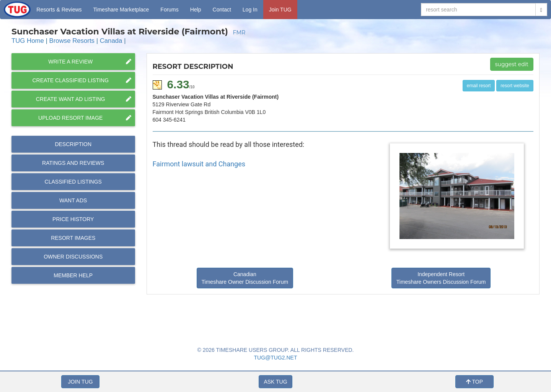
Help (196, 10)
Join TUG (280, 10)
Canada (111, 41)
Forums (169, 10)
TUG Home (28, 41)
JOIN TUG (80, 382)
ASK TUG (275, 382)
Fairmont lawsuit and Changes (199, 164)
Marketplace (121, 10)
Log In (250, 10)
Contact (222, 10)
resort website (515, 86)
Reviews (73, 163)
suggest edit (512, 64)
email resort (479, 86)
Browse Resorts (72, 41)
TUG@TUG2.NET (276, 358)
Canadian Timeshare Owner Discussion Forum (245, 278)
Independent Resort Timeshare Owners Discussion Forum (441, 278)
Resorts (59, 10)
